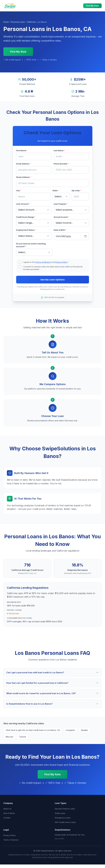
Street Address (24, 177)
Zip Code (76, 190)
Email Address (23, 164)
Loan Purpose (61, 203)
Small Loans (60, 811)
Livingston (70, 728)
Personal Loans (18, 22)
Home (6, 22)
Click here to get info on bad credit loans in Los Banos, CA (33, 728)
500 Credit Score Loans (65, 820)
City (19, 190)
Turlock (22, 735)
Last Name (59, 151)
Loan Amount (23, 203)
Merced (9, 735)
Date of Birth (60, 228)
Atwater (84, 728)
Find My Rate (92, 6)
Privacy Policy (61, 260)
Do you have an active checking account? (31, 243)
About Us (7, 807)
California (31, 22)
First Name (22, 151)
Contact (7, 816)
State (56, 190)
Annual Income (61, 215)
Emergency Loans (63, 816)
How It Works (9, 811)
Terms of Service (43, 260)
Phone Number (61, 164)
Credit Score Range (26, 215)
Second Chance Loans (65, 807)
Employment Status (26, 228)
